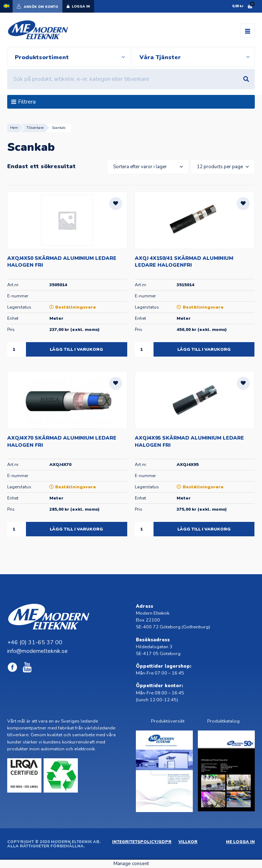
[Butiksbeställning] (146, 167)
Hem (14, 128)
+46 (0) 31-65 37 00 (35, 642)
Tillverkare (35, 128)
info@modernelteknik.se (37, 651)
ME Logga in (240, 842)
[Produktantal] (17, 349)
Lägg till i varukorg (76, 349)
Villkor (188, 842)
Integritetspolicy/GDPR (142, 842)
